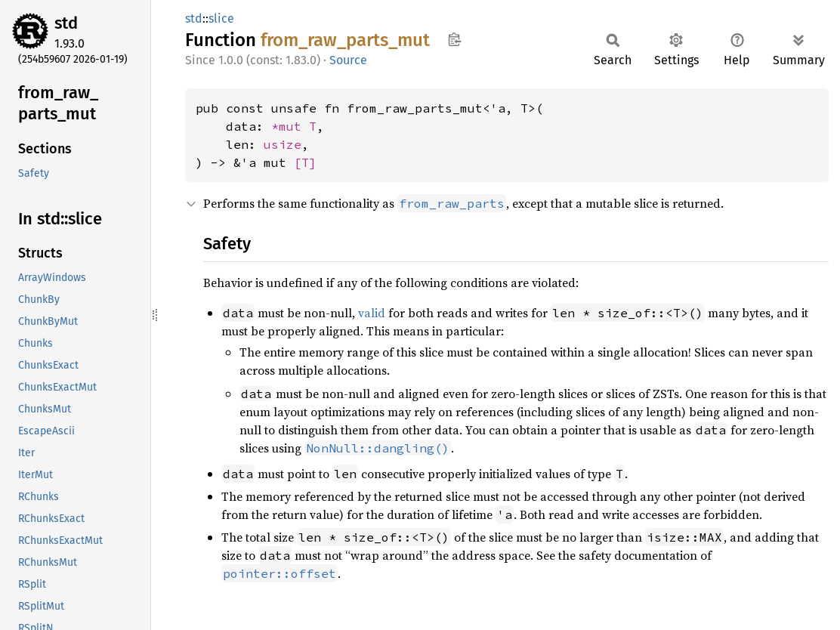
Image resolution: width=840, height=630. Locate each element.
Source (348, 60)
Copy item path (454, 39)
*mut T (294, 126)
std (66, 23)
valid (372, 313)
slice (221, 19)
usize (283, 144)
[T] (305, 162)
